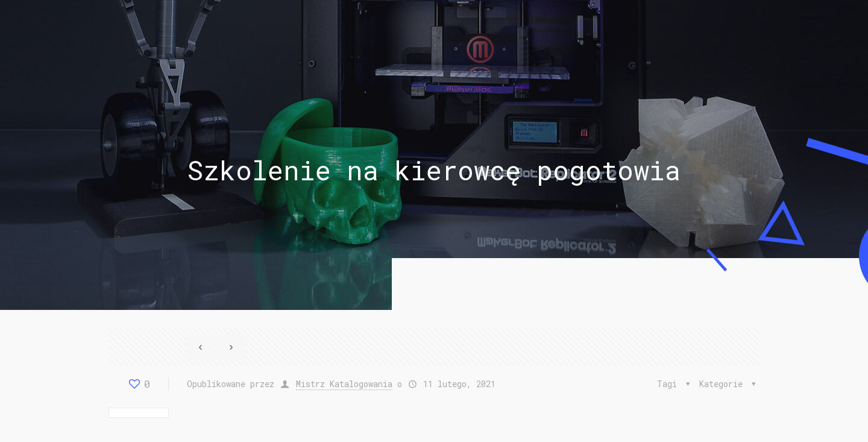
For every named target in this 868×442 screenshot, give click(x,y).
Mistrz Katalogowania (344, 384)
